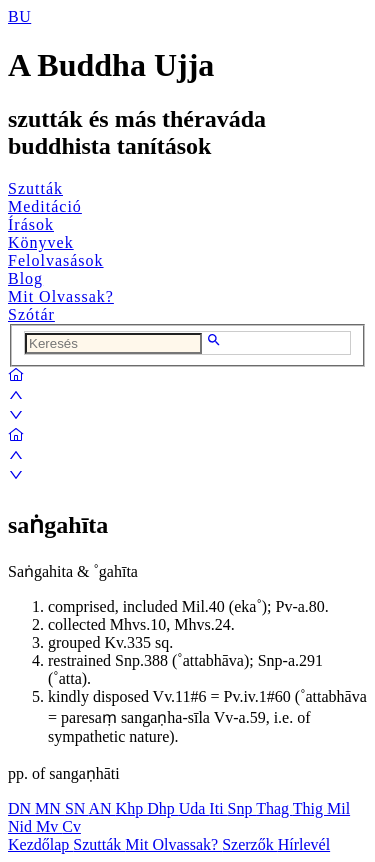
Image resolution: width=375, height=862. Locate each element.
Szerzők (250, 844)
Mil (338, 808)
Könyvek (41, 242)
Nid (22, 826)
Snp (242, 808)
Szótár (31, 314)
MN (50, 808)
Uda (194, 808)
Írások (31, 224)
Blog (25, 278)
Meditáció (45, 206)
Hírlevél (304, 844)
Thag (274, 808)
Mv (49, 826)
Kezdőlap (40, 844)
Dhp (163, 808)
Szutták (35, 188)
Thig (310, 808)
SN (77, 808)
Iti (218, 808)
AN (101, 808)
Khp (132, 808)
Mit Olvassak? (61, 296)
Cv (71, 826)
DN (21, 808)
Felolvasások (56, 260)
